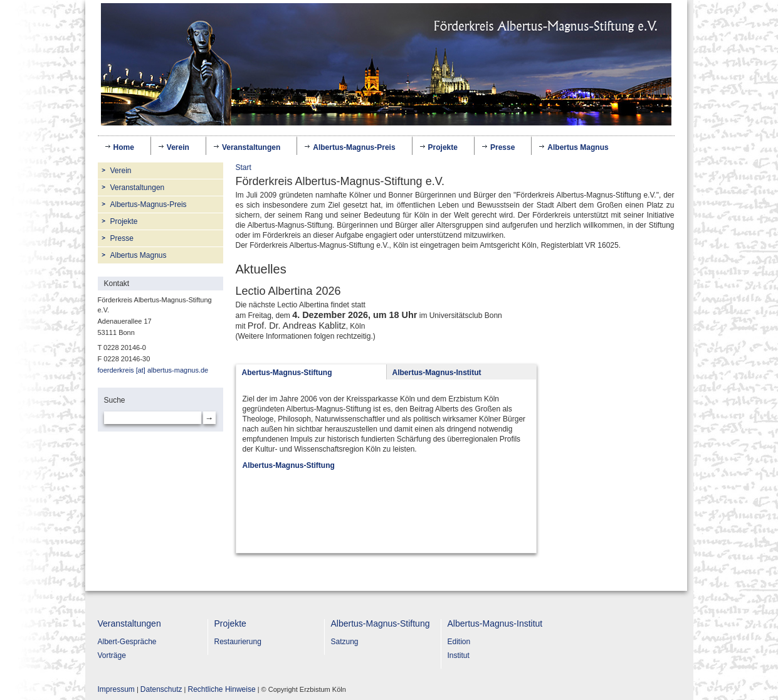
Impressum (116, 689)
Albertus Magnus (578, 147)
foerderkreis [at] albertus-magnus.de (153, 370)
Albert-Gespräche (127, 642)
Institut (459, 655)
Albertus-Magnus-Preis (354, 147)
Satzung (345, 642)
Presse (502, 147)
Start (244, 167)
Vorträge (112, 655)
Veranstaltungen (251, 145)
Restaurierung (238, 642)
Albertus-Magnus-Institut (495, 623)
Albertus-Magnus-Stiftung (381, 623)
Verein (178, 145)
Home (124, 147)
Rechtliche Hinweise (222, 689)
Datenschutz (161, 689)
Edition (459, 642)
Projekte (443, 145)
